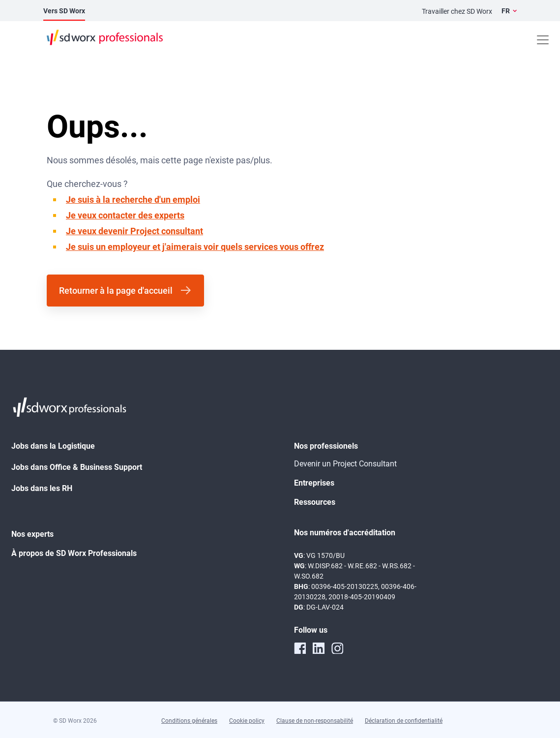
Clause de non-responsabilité (315, 721)
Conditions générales (189, 721)
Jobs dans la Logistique (53, 446)
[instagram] (337, 648)
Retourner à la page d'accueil (116, 291)
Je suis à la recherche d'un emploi (133, 200)
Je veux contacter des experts (125, 215)
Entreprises (314, 483)
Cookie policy (247, 721)
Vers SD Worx (64, 11)
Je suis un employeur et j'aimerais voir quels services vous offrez (195, 247)
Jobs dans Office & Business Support (77, 467)
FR (506, 11)
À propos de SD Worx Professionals (74, 553)
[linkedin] (319, 648)
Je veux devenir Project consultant (134, 231)
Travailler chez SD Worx (457, 11)
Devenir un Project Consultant (345, 464)
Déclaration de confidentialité (404, 721)
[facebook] (300, 648)
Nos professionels (326, 446)
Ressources (315, 502)
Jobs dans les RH (42, 488)
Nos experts (32, 534)
